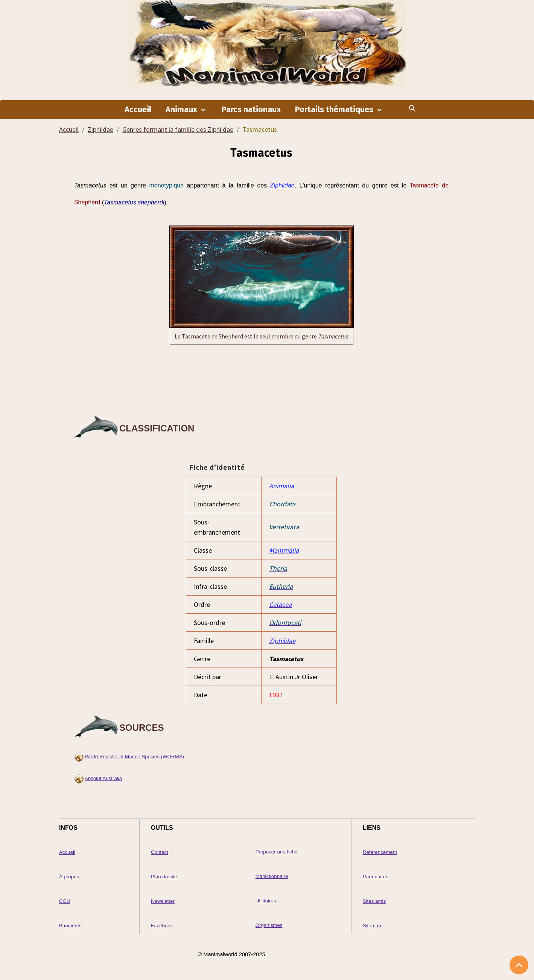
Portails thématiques (335, 110)
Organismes (269, 925)
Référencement (380, 852)
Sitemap (372, 926)
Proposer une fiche (277, 852)
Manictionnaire (272, 876)
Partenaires (376, 877)
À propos (69, 877)
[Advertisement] (262, 378)
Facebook (162, 926)
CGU (65, 901)
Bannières (70, 926)
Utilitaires (266, 901)
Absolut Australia (103, 778)
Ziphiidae (100, 129)
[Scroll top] (519, 965)
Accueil (138, 110)
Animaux (182, 110)
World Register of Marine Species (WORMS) (135, 757)
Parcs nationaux (251, 110)
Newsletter (163, 901)
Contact (160, 852)
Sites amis (374, 901)
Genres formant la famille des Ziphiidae (178, 129)
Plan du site (164, 877)
